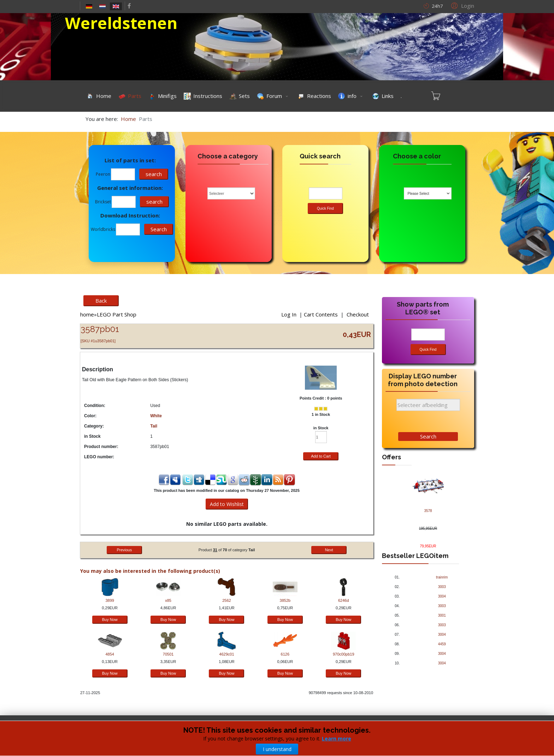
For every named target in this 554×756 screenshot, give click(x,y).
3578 (428, 511)
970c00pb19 (344, 654)
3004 (442, 596)
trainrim (442, 577)
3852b (285, 600)
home (87, 314)
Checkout (358, 314)
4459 (442, 644)
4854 (110, 654)
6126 (285, 654)
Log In (289, 314)
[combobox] (428, 193)
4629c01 (226, 654)
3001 (442, 615)
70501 (168, 654)
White (156, 416)
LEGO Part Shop (117, 314)
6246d (344, 600)
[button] (462, 5)
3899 (110, 600)
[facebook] (129, 6)
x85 (168, 600)
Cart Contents (321, 314)
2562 (226, 600)
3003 (442, 587)
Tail (154, 426)
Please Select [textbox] (419, 194)
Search (428, 436)
